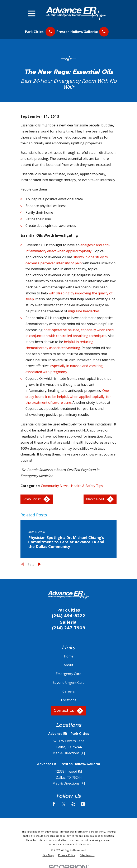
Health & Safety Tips (87, 486)
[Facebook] (54, 804)
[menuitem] (48, 855)
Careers (69, 691)
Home (69, 656)
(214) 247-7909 (69, 628)
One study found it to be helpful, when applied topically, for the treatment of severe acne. (68, 397)
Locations (69, 700)
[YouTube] (83, 804)
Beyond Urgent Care (68, 683)
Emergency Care (68, 674)
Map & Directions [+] (69, 753)
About (68, 665)
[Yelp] (73, 804)
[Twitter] (64, 804)
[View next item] (39, 564)
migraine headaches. (84, 311)
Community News (55, 486)
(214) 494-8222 (68, 616)
